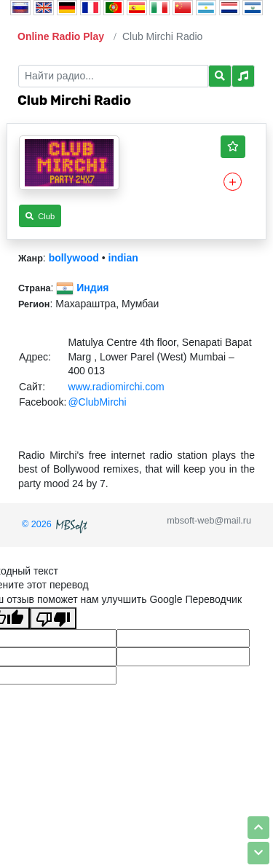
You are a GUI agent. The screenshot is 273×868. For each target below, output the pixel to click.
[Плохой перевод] (53, 618)
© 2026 (56, 524)
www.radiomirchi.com (116, 387)
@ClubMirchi (97, 402)
